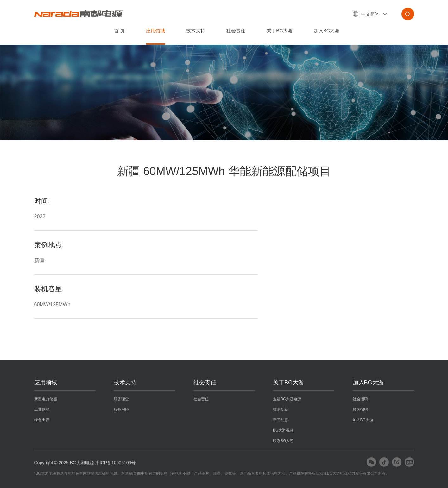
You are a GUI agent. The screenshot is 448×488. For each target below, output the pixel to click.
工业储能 (42, 409)
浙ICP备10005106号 (116, 463)
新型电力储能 (46, 399)
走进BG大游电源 (287, 399)
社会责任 (236, 31)
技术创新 (281, 409)
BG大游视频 (283, 430)
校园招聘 (360, 409)
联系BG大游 (283, 441)
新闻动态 (281, 420)
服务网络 (121, 409)
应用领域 (155, 31)
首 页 (119, 31)
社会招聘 (360, 399)
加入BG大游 (327, 31)
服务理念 (121, 399)
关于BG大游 (280, 31)
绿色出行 (42, 420)
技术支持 (196, 31)
